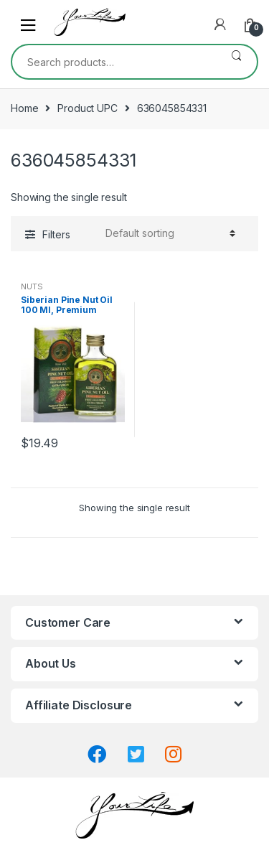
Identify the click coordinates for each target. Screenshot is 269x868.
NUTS (32, 286)
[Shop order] (168, 233)
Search (236, 62)
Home (24, 108)
